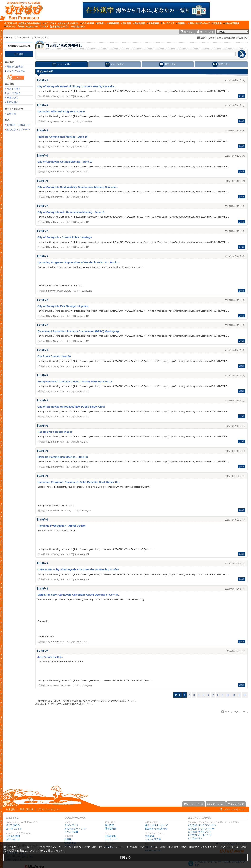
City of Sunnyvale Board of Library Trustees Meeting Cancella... (77, 86)
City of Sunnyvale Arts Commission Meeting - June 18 (71, 212)
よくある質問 (13, 836)
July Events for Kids (50, 657)
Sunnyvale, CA (82, 96)
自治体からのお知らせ (19, 46)
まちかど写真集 (153, 839)
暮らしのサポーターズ (156, 825)
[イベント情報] (87, 23)
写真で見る (13, 98)
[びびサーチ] (11, 23)
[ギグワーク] (10, 26)
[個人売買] (126, 23)
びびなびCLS (13, 825)
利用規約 (11, 809)
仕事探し (69, 839)
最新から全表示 (15, 67)
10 (228, 695)
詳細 (242, 96)
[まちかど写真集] (231, 23)
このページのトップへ (234, 809)
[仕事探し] (100, 23)
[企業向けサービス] (59, 26)
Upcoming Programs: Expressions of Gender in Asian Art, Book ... (79, 262)
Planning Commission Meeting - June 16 (63, 137)
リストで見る (14, 89)
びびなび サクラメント (200, 832)
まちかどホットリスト (76, 829)
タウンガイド (71, 825)
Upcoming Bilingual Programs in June (61, 111)
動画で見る (13, 102)
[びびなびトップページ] (22, 10)
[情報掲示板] (113, 23)
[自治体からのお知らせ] (30, 23)
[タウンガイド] (49, 23)
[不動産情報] (153, 23)
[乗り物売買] (139, 23)
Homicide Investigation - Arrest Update (62, 526)
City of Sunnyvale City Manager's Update (63, 306)
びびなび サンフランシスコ (202, 825)
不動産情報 (110, 836)
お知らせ (12, 113)
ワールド (8, 38)
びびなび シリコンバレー (201, 829)
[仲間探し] (181, 23)
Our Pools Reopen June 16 (54, 356)
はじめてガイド (14, 829)
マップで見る (14, 93)
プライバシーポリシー (49, 809)
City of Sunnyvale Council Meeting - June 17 (65, 162)
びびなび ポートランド (200, 835)
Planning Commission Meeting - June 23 (63, 457)
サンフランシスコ (40, 38)
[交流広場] (217, 23)
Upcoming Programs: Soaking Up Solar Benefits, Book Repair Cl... (79, 482)
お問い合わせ (13, 839)
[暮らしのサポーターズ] (199, 23)
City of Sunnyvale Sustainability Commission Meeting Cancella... (78, 187)
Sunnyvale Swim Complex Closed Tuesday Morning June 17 (75, 381)
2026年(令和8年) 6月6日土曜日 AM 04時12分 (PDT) (225, 38)
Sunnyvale (87, 121)
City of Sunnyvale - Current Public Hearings (65, 237)
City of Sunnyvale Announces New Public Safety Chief (71, 407)
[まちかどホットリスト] (68, 23)
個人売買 (109, 825)
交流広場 (150, 836)
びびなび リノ (195, 838)
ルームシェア (112, 839)
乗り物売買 (110, 829)
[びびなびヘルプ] (44, 26)
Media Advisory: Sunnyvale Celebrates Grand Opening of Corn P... (79, 595)
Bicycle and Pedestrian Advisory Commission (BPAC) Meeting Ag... (79, 331)
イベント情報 (71, 832)
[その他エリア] (78, 26)
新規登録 (19, 54)
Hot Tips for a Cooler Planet (55, 432)
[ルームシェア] (168, 23)
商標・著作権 (26, 809)
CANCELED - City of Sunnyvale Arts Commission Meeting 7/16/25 (78, 569)
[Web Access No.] (28, 26)
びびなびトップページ (18, 129)
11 (234, 695)
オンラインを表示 (16, 71)
